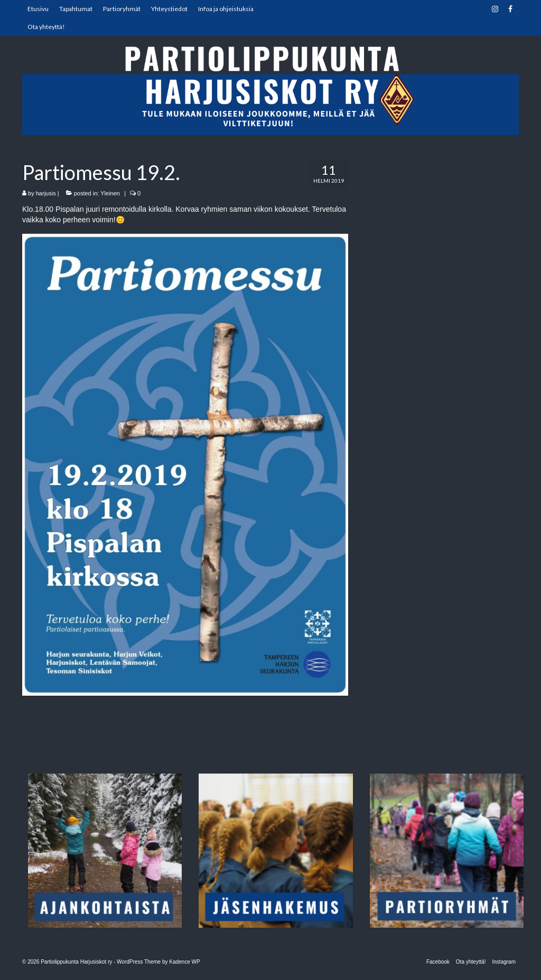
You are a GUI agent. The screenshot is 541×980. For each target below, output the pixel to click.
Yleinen (110, 193)
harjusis (46, 193)
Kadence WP (184, 962)
